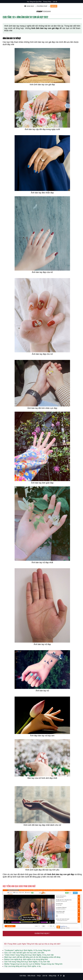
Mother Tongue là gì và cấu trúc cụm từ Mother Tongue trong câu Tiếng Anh (33, 964)
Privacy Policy (47, 2)
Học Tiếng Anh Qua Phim (34, 2)
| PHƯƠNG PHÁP (42, 6)
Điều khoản (32, 976)
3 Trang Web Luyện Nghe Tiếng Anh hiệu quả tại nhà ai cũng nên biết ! (33, 944)
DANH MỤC (29, 6)
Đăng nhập (53, 976)
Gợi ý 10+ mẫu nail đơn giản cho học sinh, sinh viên (24, 953)
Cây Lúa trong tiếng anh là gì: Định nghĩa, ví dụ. (23, 966)
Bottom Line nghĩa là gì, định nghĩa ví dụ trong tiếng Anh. (26, 959)
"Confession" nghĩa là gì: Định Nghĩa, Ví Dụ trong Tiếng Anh (27, 950)
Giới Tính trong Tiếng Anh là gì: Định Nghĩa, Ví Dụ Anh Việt (27, 962)
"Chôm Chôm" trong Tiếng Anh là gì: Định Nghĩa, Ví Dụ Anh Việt (29, 955)
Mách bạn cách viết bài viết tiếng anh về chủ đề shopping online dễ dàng (32, 957)
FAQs (39, 976)
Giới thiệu (23, 976)
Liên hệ (55, 2)
